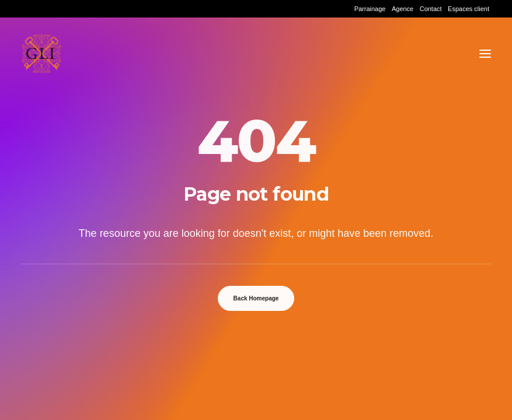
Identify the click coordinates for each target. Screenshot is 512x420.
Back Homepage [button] (256, 298)
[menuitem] (370, 9)
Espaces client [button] (469, 9)
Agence (403, 9)
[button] (485, 54)
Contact (431, 9)
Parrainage (370, 9)
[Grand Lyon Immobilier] (41, 54)
